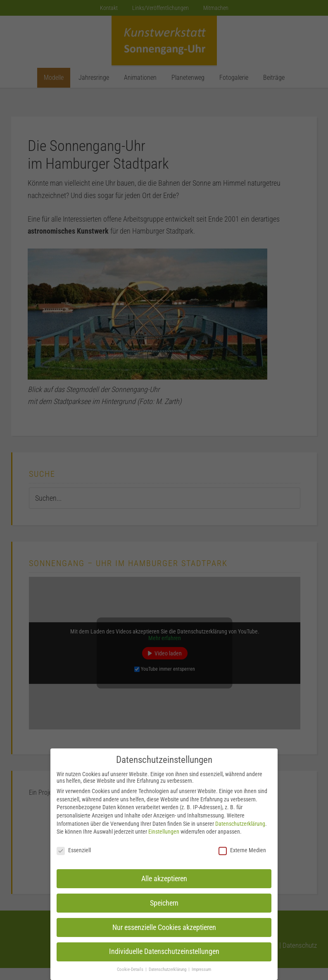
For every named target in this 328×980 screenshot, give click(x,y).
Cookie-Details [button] (131, 969)
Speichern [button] (164, 903)
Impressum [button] (201, 969)
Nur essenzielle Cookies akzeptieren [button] (164, 927)
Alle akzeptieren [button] (164, 879)
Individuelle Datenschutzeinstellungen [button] (164, 951)
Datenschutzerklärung (240, 824)
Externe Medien (242, 850)
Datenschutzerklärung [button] (168, 969)
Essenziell (74, 850)
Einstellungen (164, 832)
